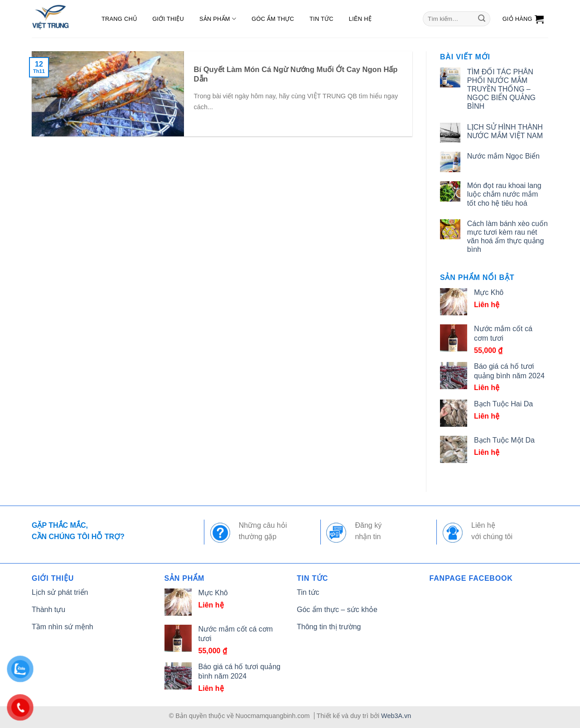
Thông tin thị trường (329, 627)
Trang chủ (119, 19)
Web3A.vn (396, 716)
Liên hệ (360, 19)
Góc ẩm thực (273, 19)
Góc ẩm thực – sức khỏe (337, 610)
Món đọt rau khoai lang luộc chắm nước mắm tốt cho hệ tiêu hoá (504, 194)
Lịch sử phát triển (60, 592)
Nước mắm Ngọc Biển (503, 156)
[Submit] (482, 19)
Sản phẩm (218, 19)
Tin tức (321, 19)
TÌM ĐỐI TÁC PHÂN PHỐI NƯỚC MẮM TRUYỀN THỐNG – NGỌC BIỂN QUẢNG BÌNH (501, 89)
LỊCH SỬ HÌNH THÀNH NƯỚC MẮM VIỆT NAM (505, 131)
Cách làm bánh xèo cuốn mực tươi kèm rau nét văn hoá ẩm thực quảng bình (507, 237)
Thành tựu (48, 610)
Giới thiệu (168, 19)
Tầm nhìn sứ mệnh (63, 627)
